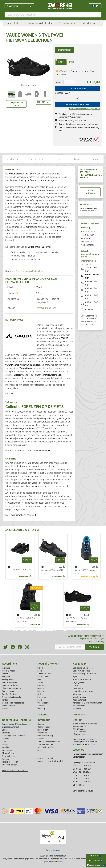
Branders (6, 733)
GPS (4, 741)
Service (40, 739)
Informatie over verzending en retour (84, 109)
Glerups (41, 688)
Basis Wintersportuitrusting (84, 674)
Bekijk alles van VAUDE (16, 104)
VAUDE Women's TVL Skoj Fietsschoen (77, 620)
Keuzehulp (79, 664)
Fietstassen (78, 688)
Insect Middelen (9, 706)
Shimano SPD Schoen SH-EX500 (52, 572)
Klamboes (77, 709)
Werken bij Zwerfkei (46, 747)
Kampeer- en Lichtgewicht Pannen (87, 703)
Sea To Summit (44, 677)
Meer (9, 394)
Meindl (40, 668)
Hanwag (41, 709)
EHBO (75, 685)
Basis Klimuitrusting (81, 671)
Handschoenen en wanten (84, 691)
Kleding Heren (8, 680)
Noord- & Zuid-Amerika (12, 697)
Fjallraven (42, 697)
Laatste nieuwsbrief (46, 758)
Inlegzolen (77, 694)
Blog (39, 750)
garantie (96, 159)
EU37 (59, 61)
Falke (40, 700)
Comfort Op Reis (9, 694)
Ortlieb (40, 694)
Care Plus (41, 685)
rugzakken (50, 385)
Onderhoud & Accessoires (13, 703)
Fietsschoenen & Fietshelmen (30, 271)
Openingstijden (44, 727)
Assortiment (19, 6)
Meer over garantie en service (21, 515)
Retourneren (43, 730)
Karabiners (7, 747)
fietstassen (39, 385)
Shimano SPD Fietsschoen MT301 (86, 572)
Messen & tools (9, 753)
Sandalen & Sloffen (10, 685)
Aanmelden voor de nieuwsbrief (51, 761)
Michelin (41, 691)
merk (57, 159)
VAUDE (41, 428)
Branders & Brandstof (82, 680)
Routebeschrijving (45, 736)
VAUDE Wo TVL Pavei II (22, 570)
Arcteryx (41, 706)
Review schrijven (90, 192)
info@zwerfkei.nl (88, 322)
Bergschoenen (8, 691)
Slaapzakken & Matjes (11, 688)
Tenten (5, 700)
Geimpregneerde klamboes (13, 736)
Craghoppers (43, 703)
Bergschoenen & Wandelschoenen (17, 724)
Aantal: (59, 82)
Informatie (44, 720)
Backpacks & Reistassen (83, 668)
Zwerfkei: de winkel (45, 744)
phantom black (64, 50)
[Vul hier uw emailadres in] (70, 647)
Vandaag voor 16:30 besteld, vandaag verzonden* (88, 238)
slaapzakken (12, 388)
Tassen (5, 709)
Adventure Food (44, 674)
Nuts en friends (9, 756)
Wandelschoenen (9, 682)
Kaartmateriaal (79, 700)
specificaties (37, 159)
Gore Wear (51, 432)
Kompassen (7, 750)
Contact (41, 724)
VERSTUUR (95, 647)
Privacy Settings (53, 850)
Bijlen (75, 677)
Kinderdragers (79, 706)
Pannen (5, 759)
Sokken (5, 674)
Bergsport (6, 677)
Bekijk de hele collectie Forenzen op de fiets (28, 451)
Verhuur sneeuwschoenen (49, 741)
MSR (39, 680)
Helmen (5, 744)
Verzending (42, 733)
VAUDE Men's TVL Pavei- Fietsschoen (27, 620)
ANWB (40, 682)
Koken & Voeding (9, 671)
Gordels (5, 739)
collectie (76, 159)
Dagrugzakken (79, 682)
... (21, 23)
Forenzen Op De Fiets (46, 308)
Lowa (40, 671)
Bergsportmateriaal (10, 727)
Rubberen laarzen (10, 765)
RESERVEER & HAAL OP (77, 105)
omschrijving (12, 159)
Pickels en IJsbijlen (10, 762)
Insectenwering (79, 697)
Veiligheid (6, 668)
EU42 (70, 61)
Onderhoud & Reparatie (16, 720)
